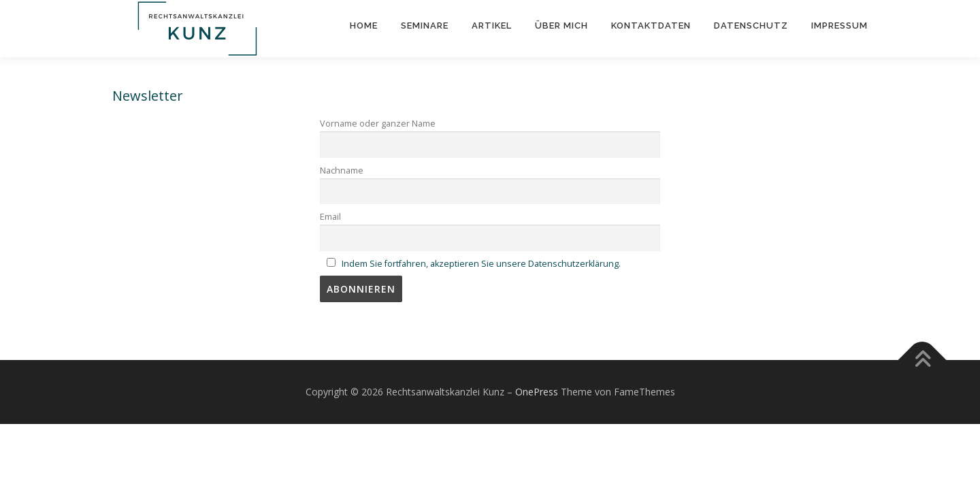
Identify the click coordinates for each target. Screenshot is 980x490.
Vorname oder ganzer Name (378, 124)
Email (330, 217)
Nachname (342, 170)
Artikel (492, 26)
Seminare (425, 26)
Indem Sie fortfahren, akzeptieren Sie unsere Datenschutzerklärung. (481, 264)
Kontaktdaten (651, 26)
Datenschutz (751, 26)
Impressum (839, 26)
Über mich (561, 26)
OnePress (537, 392)
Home (364, 26)
